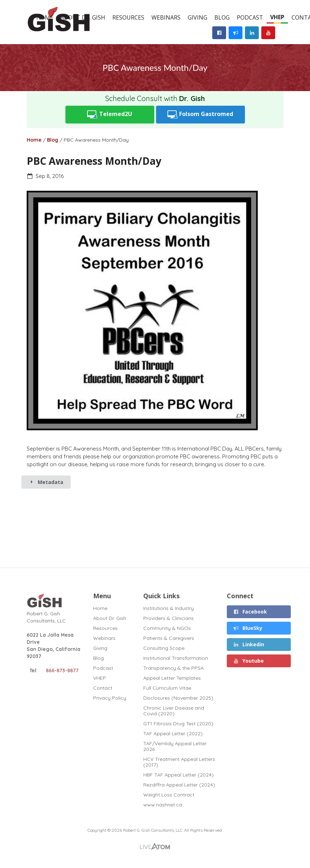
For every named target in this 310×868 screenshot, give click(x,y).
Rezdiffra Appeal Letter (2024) (179, 785)
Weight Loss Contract (169, 795)
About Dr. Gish (110, 618)
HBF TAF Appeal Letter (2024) (178, 775)
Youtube (249, 661)
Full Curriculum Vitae (167, 688)
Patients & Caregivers (169, 638)
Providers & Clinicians (169, 618)
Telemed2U (110, 114)
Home (34, 140)
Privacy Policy (110, 698)
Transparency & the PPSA (173, 668)
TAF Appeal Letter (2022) (173, 733)
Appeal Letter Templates (172, 678)
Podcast (250, 17)
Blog (222, 17)
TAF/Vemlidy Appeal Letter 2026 (175, 746)
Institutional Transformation (176, 658)
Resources (128, 17)
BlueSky (248, 628)
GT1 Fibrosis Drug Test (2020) (178, 724)
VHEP (277, 17)
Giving (197, 17)
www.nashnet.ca (163, 804)
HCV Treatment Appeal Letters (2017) (179, 762)
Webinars (166, 17)
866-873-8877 (62, 670)
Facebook (250, 612)
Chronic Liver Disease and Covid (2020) (174, 711)
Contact (103, 688)
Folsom (201, 114)
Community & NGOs (167, 628)
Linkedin (249, 644)
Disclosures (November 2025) (178, 698)
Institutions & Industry (169, 608)
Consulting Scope (164, 648)
